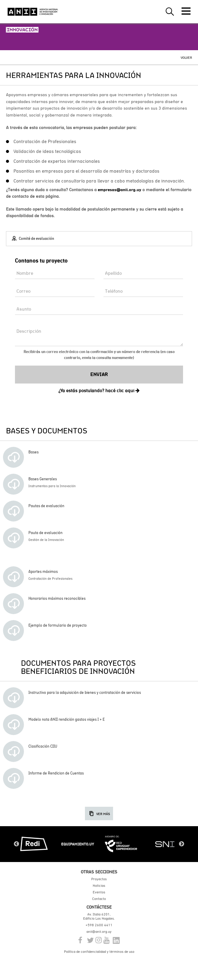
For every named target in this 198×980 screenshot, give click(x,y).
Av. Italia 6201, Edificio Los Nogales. (99, 916)
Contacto (99, 899)
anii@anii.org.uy (99, 932)
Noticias (99, 886)
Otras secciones (99, 872)
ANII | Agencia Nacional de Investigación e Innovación (33, 12)
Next (182, 844)
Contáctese (99, 907)
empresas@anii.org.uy (119, 190)
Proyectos (99, 879)
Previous (16, 844)
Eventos (99, 892)
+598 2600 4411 (99, 925)
